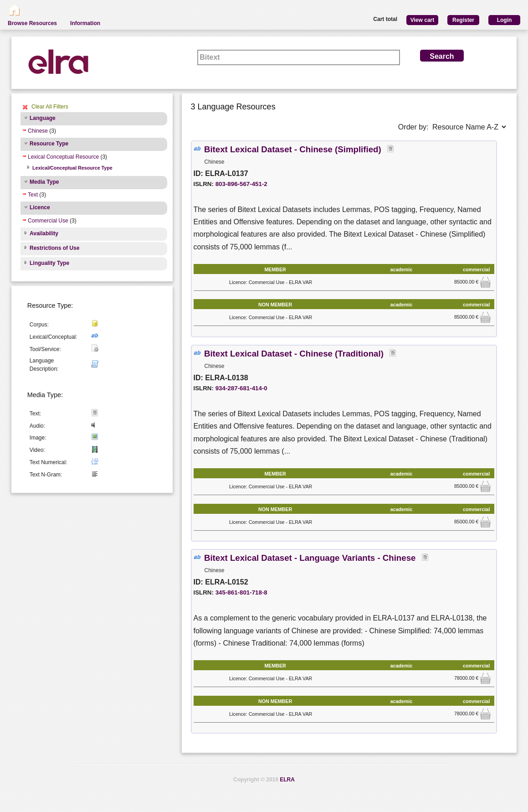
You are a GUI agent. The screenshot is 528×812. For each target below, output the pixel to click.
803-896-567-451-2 (241, 184)
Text (33, 195)
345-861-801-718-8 (241, 592)
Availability (44, 233)
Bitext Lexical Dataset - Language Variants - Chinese (311, 558)
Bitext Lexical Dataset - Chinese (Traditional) (295, 354)
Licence (40, 207)
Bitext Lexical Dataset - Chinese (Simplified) (294, 149)
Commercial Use (48, 221)
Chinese (38, 131)
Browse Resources (32, 23)
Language (43, 118)
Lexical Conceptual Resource (63, 157)
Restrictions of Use (54, 248)
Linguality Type (49, 263)
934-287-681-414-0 (241, 388)
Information (85, 23)
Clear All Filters (50, 107)
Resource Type (49, 144)
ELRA (287, 780)
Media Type (44, 182)
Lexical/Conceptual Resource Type (72, 168)
